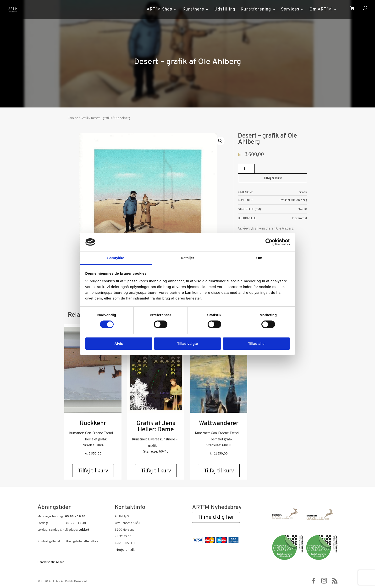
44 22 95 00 (123, 536)
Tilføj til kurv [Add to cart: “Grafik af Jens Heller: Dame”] (156, 470)
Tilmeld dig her (216, 517)
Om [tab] (259, 258)
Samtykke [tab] (116, 258)
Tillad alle (256, 344)
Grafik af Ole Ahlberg (293, 200)
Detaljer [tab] (187, 258)
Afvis (119, 344)
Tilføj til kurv (273, 178)
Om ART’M (319, 9)
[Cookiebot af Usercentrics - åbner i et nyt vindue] (269, 242)
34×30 (303, 209)
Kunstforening (254, 9)
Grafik (85, 118)
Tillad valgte (187, 344)
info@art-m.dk (125, 550)
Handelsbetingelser (51, 562)
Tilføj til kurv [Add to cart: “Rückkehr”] (93, 470)
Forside (73, 118)
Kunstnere (192, 9)
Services (289, 9)
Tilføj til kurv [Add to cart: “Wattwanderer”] (219, 470)
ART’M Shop (158, 9)
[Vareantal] (246, 169)
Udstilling (223, 9)
